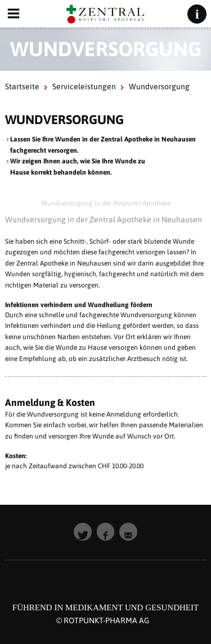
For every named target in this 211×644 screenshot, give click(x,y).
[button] (83, 532)
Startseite (22, 86)
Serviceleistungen (84, 86)
